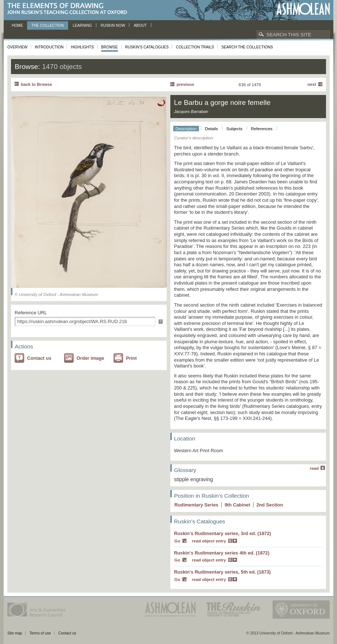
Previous (185, 84)
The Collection (48, 25)
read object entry (209, 541)
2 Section (270, 505)
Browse (110, 47)
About (140, 25)
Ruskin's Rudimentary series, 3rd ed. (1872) (223, 533)
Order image (90, 358)
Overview (17, 47)
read (314, 468)
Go (177, 541)
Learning (82, 25)
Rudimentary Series (196, 505)
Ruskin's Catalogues (147, 47)
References (262, 129)
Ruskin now (113, 25)
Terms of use (40, 633)
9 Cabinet (237, 505)
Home (17, 25)
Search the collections (247, 47)
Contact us (39, 358)
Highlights (82, 47)
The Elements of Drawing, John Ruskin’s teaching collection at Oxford (69, 9)
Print (131, 358)
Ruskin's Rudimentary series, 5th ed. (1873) (222, 572)
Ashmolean (303, 9)
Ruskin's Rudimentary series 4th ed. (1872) (222, 553)
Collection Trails (195, 47)
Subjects (234, 129)
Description (186, 129)
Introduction (49, 47)
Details (212, 129)
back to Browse (36, 84)
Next (312, 84)
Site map (15, 633)
